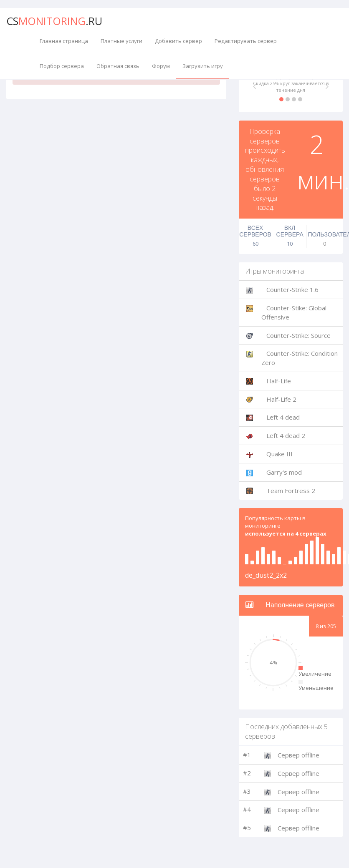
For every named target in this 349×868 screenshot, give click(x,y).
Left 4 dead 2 (286, 435)
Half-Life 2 (281, 399)
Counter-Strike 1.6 (292, 289)
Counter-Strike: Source (298, 335)
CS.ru (54, 21)
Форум (161, 66)
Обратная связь (118, 66)
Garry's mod (284, 472)
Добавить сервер (178, 41)
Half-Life (279, 381)
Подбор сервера (62, 66)
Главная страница (64, 41)
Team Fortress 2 (291, 491)
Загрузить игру (203, 66)
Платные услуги (121, 41)
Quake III (279, 454)
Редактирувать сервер (246, 41)
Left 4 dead (283, 417)
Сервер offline (298, 755)
